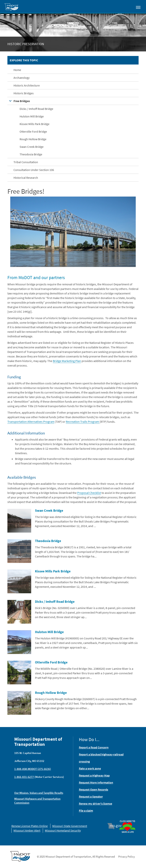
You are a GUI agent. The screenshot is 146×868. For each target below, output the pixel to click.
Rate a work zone (90, 768)
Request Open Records (94, 789)
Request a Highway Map (94, 775)
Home (17, 70)
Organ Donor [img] (127, 820)
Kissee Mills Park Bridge (35, 124)
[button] (73, 231)
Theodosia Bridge (31, 154)
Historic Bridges (24, 93)
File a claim (86, 811)
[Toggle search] (127, 6)
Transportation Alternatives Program (31, 422)
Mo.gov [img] (116, 826)
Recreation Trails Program (83, 422)
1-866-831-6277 (24, 777)
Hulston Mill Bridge (32, 116)
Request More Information (96, 782)
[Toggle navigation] (138, 7)
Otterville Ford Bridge (33, 131)
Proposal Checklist (89, 493)
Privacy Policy (127, 857)
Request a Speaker (91, 796)
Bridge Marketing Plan (67, 361)
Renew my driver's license (96, 803)
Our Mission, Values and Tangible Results (39, 793)
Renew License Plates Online (30, 826)
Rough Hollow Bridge (33, 139)
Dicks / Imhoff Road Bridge (36, 109)
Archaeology (21, 78)
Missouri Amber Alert (27, 830)
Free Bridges (22, 101)
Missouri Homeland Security (63, 830)
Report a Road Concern (94, 747)
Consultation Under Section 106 (34, 170)
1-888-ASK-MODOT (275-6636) (33, 769)
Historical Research (26, 178)
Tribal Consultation (26, 162)
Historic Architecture (27, 85)
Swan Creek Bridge (32, 147)
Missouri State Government (70, 826)
